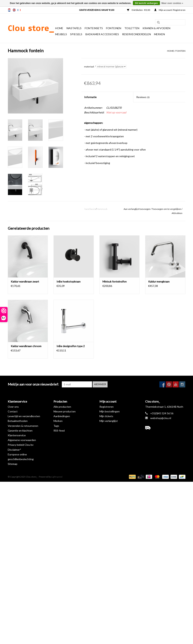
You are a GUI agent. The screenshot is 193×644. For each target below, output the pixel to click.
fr (19, 10)
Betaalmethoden (18, 421)
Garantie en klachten (20, 431)
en (14, 10)
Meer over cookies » (172, 3)
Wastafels (74, 28)
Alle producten (62, 407)
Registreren (107, 407)
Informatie (90, 97)
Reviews (143, 97)
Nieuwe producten (65, 411)
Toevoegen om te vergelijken (167, 209)
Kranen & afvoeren (156, 28)
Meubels (61, 34)
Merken (159, 34)
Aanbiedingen (62, 416)
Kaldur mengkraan (159, 281)
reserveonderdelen (136, 34)
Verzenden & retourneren (23, 426)
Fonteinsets (94, 28)
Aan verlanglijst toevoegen (137, 209)
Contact (13, 411)
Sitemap (13, 464)
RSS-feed (59, 431)
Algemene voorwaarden (22, 440)
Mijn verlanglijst (109, 421)
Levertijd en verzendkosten (24, 416)
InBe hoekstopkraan (69, 281)
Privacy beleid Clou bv (21, 445)
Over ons (13, 407)
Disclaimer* (14, 450)
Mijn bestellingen (110, 411)
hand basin (90, 209)
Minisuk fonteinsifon (115, 281)
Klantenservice (17, 435)
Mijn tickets (106, 416)
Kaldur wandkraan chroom (26, 346)
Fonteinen (114, 28)
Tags (56, 426)
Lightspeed (57, 477)
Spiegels (76, 34)
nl (9, 10)
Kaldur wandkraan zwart (25, 281)
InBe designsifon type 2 (71, 346)
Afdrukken (177, 213)
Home (59, 28)
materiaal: (90, 67)
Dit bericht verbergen (146, 3)
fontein (181, 51)
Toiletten (132, 28)
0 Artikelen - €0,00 (139, 10)
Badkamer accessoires (102, 34)
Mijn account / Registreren (170, 10)
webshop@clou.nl (161, 418)
